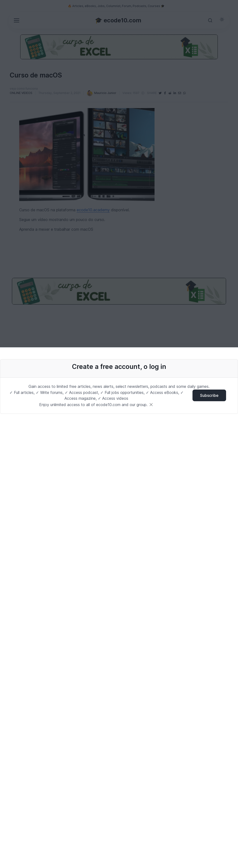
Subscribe (209, 395)
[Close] (151, 405)
